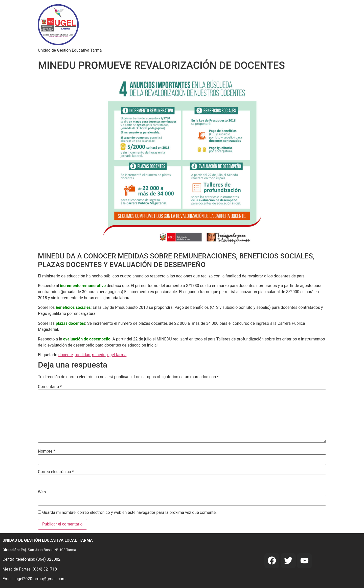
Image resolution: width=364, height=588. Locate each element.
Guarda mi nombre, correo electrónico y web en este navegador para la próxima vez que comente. (129, 513)
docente (66, 355)
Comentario (50, 387)
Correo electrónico (56, 472)
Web (42, 492)
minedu (99, 355)
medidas (82, 355)
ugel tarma (117, 355)
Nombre (47, 451)
